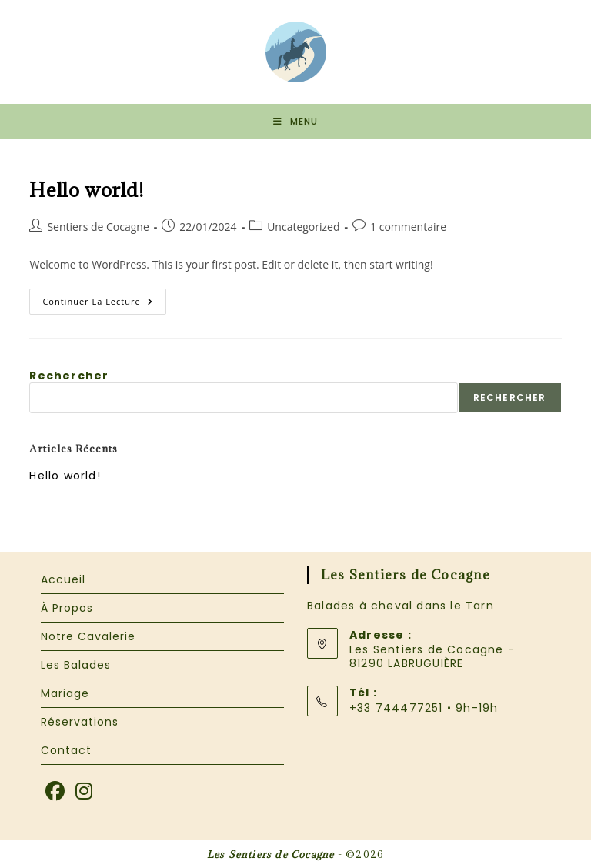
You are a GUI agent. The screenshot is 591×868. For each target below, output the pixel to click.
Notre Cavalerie (88, 636)
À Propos (67, 608)
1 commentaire (408, 227)
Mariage (65, 693)
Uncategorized (303, 227)
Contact (66, 750)
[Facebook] (55, 792)
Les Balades (76, 665)
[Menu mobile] (295, 121)
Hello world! (86, 190)
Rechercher (69, 376)
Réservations (80, 722)
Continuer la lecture (104, 304)
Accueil (63, 579)
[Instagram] (84, 792)
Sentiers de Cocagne (98, 227)
